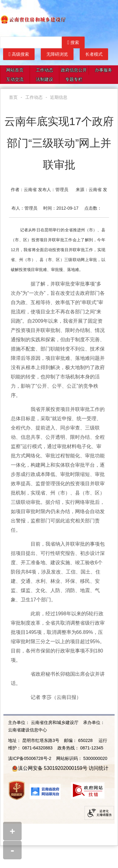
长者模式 (94, 54)
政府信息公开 (74, 70)
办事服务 (103, 70)
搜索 (73, 42)
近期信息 (59, 97)
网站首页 (15, 70)
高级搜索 (19, 54)
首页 (13, 97)
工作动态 (44, 70)
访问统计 (99, 768)
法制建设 (44, 79)
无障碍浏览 (57, 54)
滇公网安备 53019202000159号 (53, 768)
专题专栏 (74, 79)
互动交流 (15, 79)
